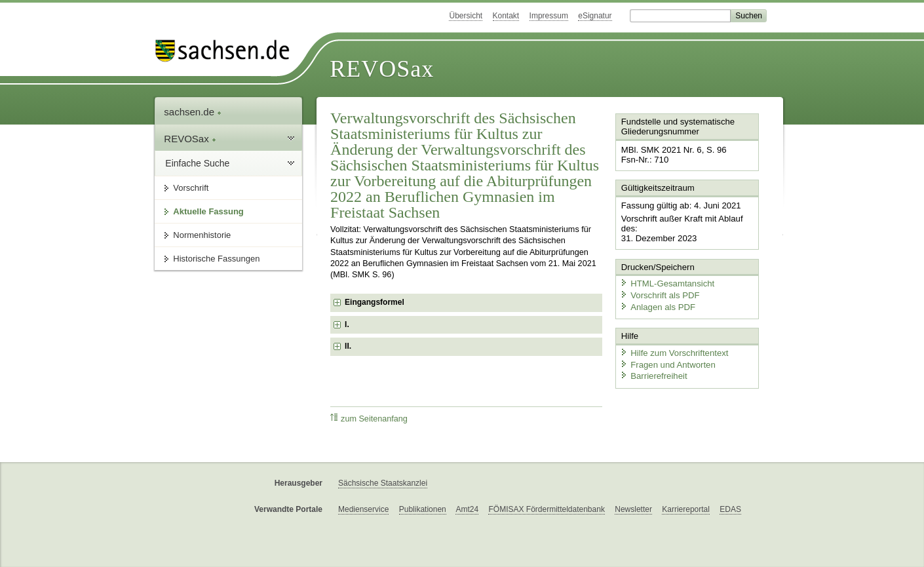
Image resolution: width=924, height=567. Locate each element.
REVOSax (382, 69)
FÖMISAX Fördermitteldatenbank (546, 509)
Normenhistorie (202, 235)
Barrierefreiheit (653, 374)
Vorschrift (191, 188)
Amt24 (467, 509)
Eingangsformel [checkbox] (375, 302)
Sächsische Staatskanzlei (383, 483)
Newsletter (633, 509)
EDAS (730, 509)
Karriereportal (686, 509)
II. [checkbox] (348, 346)
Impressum (549, 16)
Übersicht (466, 16)
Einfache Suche (197, 163)
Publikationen (423, 509)
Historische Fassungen (216, 259)
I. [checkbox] (347, 324)
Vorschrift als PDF (659, 293)
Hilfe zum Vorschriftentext (673, 350)
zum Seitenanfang (369, 419)
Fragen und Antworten (666, 362)
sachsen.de (193, 112)
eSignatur (595, 16)
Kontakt (506, 16)
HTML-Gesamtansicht (666, 282)
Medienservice (363, 509)
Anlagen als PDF (657, 305)
